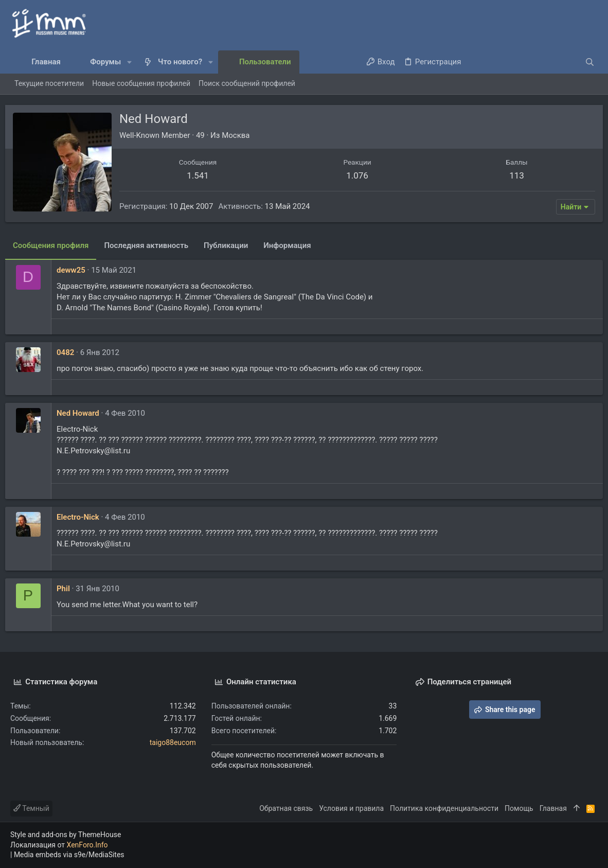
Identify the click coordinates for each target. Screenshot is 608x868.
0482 (70, 352)
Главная (553, 808)
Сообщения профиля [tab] (56, 245)
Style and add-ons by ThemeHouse (66, 835)
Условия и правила (351, 808)
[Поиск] (533, 62)
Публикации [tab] (231, 245)
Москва (241, 135)
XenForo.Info (87, 845)
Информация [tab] (292, 245)
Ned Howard (83, 413)
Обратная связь (286, 808)
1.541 (201, 175)
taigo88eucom (173, 742)
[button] (129, 62)
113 (513, 175)
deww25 (76, 270)
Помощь (519, 808)
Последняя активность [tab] (151, 245)
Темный (31, 808)
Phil (68, 589)
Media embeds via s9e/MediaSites (69, 855)
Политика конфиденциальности (444, 808)
